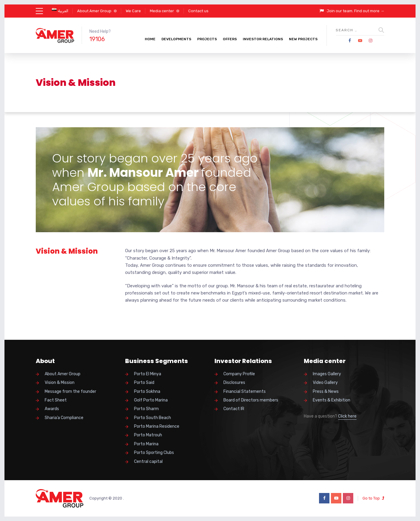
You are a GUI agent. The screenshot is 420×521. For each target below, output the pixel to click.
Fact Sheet (56, 400)
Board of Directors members (251, 400)
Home (150, 39)
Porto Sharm (146, 409)
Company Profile (239, 374)
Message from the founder (70, 391)
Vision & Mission (60, 383)
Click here (347, 416)
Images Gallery (327, 374)
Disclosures (234, 383)
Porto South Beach (153, 418)
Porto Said (144, 383)
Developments (176, 39)
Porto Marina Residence (157, 426)
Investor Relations (263, 39)
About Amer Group (94, 11)
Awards (52, 409)
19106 (97, 39)
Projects (207, 39)
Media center (162, 11)
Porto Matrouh (148, 435)
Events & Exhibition (332, 400)
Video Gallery (325, 383)
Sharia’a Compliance (64, 418)
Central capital (148, 462)
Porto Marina (146, 444)
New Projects (303, 39)
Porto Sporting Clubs (154, 453)
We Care (133, 11)
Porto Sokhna (147, 391)
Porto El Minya (148, 374)
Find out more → (369, 11)
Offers (230, 39)
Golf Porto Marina (151, 400)
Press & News (326, 391)
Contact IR (234, 409)
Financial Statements (245, 391)
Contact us (198, 11)
